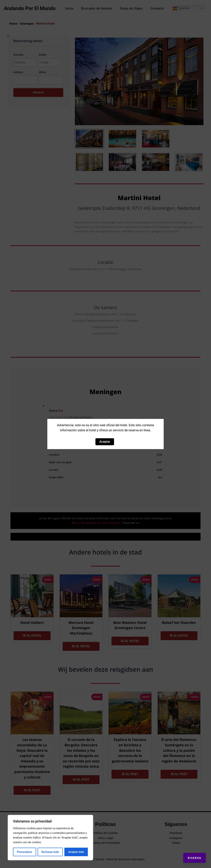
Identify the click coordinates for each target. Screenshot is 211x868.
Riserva (191, 854)
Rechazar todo (50, 852)
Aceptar (105, 442)
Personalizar (24, 852)
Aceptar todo (76, 852)
